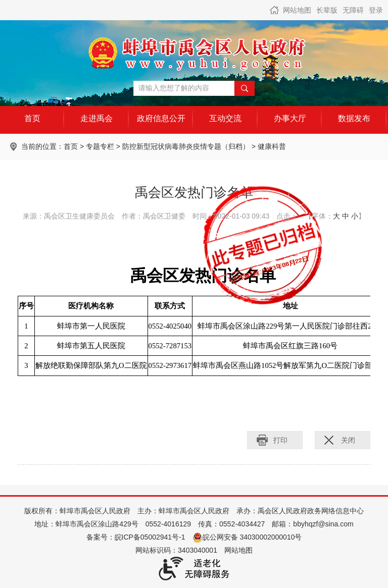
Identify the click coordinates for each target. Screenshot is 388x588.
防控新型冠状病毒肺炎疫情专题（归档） (186, 146)
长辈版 (327, 10)
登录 (376, 10)
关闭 (348, 440)
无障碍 (353, 10)
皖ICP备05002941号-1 (150, 537)
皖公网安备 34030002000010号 (247, 537)
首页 (71, 146)
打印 (280, 440)
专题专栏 (100, 146)
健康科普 (272, 146)
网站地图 (297, 10)
